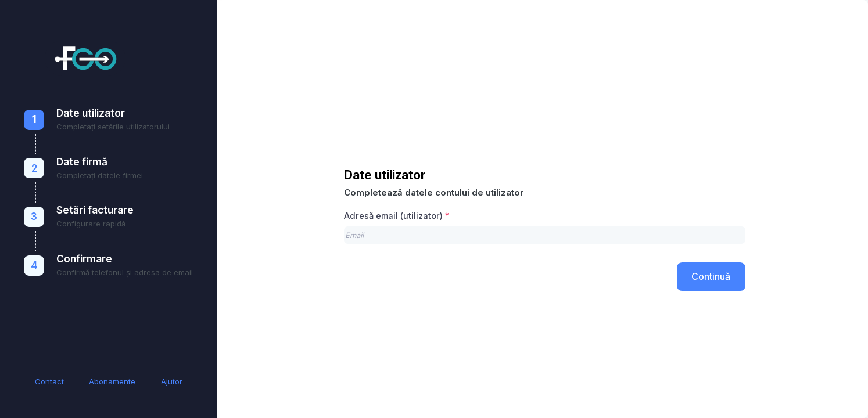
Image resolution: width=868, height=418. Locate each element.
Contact (49, 381)
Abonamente (112, 381)
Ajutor (172, 381)
